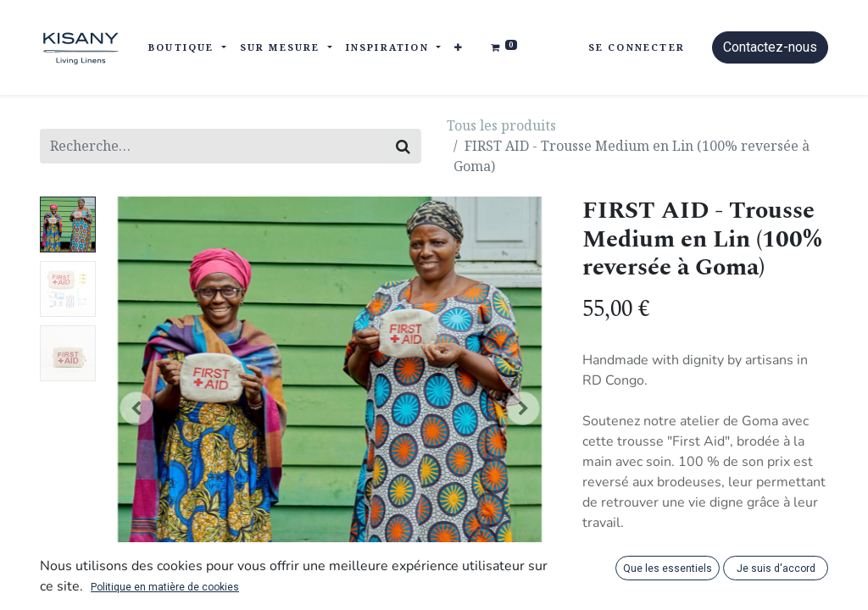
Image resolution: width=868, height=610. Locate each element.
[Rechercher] (403, 146)
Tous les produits (501, 125)
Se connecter (637, 47)
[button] (459, 48)
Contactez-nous (770, 47)
